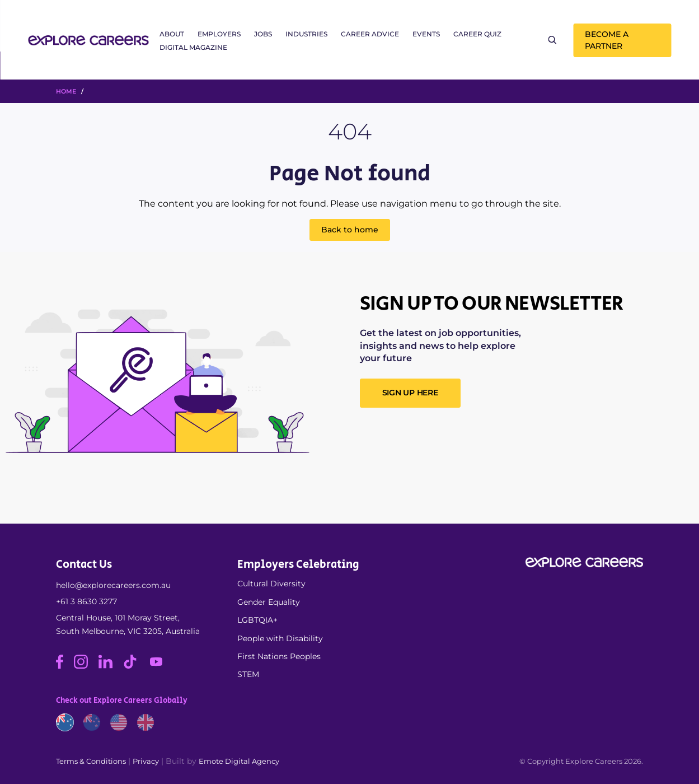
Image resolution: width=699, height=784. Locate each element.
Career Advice (370, 34)
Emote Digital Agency (239, 761)
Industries (306, 34)
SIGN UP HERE (410, 393)
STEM (248, 674)
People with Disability (280, 638)
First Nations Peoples (279, 656)
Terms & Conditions (91, 761)
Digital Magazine (193, 47)
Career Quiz (477, 34)
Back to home (350, 230)
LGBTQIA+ (257, 620)
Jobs (263, 34)
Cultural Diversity (271, 584)
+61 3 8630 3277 (86, 601)
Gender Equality (269, 602)
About (172, 34)
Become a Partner (607, 40)
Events (426, 34)
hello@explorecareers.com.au (113, 585)
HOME (66, 91)
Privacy (146, 761)
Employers (219, 34)
